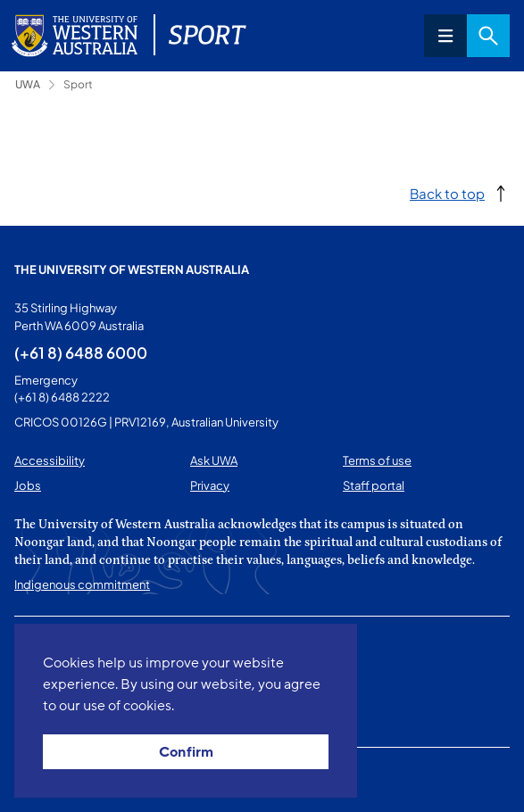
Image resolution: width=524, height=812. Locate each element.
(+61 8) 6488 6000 (81, 352)
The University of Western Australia (132, 269)
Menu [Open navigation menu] (445, 36)
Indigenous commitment (82, 584)
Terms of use (377, 460)
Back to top (447, 193)
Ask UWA (214, 460)
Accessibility (50, 460)
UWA (28, 84)
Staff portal (374, 485)
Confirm (186, 752)
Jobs (28, 485)
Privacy (210, 485)
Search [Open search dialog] (488, 36)
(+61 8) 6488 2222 (62, 397)
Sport (78, 84)
